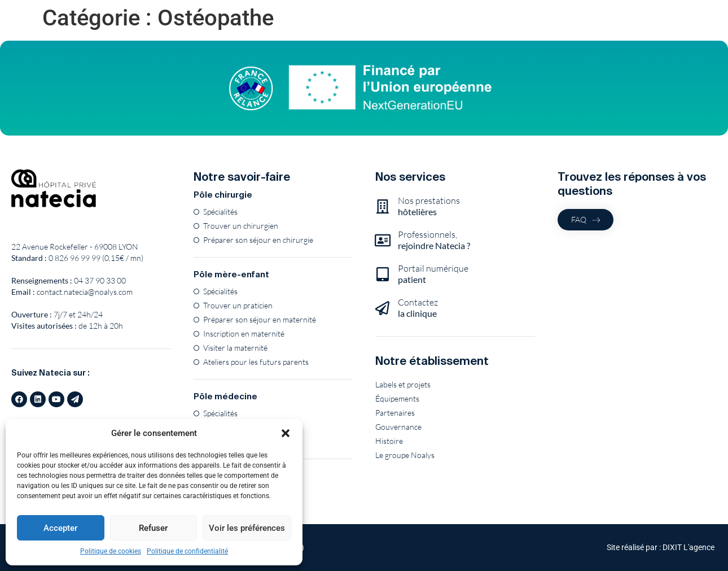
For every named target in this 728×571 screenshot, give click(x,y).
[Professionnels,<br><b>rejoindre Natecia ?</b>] (382, 240)
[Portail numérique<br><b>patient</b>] (382, 274)
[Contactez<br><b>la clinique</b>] (382, 308)
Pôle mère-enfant (231, 274)
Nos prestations (429, 206)
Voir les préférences (247, 528)
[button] (286, 433)
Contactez (418, 308)
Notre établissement (432, 361)
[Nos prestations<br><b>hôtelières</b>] (382, 206)
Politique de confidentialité (187, 551)
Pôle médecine (225, 396)
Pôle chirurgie (223, 195)
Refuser (153, 528)
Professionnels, (434, 240)
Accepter (60, 528)
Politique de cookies (111, 551)
